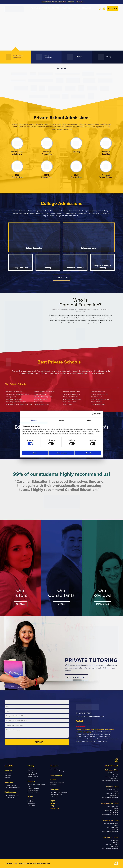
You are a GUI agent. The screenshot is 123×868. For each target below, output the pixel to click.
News (53, 803)
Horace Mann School (69, 402)
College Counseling (34, 248)
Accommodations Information (59, 793)
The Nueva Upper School (14, 399)
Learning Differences (33, 792)
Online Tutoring (32, 769)
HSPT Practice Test (47, 176)
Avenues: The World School (72, 399)
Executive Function (33, 790)
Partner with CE (56, 776)
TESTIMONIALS (102, 604)
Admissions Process (56, 794)
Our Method (8, 776)
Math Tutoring (31, 775)
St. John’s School (97, 397)
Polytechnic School (40, 394)
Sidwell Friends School (42, 404)
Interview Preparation (47, 153)
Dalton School (67, 404)
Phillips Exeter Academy (70, 397)
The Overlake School (98, 404)
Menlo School (39, 402)
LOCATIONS (63, 2)
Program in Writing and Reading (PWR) (36, 785)
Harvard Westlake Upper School (44, 392)
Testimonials (31, 804)
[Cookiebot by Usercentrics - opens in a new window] (93, 414)
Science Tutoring (32, 773)
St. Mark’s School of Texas (100, 394)
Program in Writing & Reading (103, 267)
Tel (100, 8)
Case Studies (31, 806)
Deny (35, 453)
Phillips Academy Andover (71, 394)
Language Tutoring (33, 777)
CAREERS (71, 2)
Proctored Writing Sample (106, 176)
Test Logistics (54, 796)
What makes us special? (57, 783)
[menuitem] (35, 8)
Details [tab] (61, 420)
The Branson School (41, 399)
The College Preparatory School (16, 402)
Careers (53, 780)
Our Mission (8, 774)
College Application (89, 248)
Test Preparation (11, 792)
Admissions (9, 782)
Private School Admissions (17, 153)
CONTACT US (62, 278)
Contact (113, 8)
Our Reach (31, 802)
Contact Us (55, 808)
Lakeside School (97, 402)
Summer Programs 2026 (49, 2)
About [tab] (89, 420)
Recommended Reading (57, 771)
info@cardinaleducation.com (93, 716)
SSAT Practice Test (76, 176)
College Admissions (10, 785)
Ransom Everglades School (71, 392)
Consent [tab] (34, 420)
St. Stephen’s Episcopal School (101, 399)
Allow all (88, 453)
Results (30, 797)
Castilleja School (11, 397)
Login (53, 801)
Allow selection (61, 453)
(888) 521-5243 (85, 713)
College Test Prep (20, 268)
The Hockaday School (98, 392)
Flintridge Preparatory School (44, 397)
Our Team (7, 778)
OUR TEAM (20, 604)
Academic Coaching (106, 153)
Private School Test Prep (11, 795)
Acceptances (31, 800)
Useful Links (54, 769)
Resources (54, 766)
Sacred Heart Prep (26, 404)
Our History (54, 785)
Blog (52, 806)
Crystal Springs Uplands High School (17, 394)
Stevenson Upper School (14, 392)
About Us (8, 771)
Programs (31, 781)
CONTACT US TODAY (76, 677)
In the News (80, 2)
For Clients (55, 789)
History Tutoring (32, 771)
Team (104, 9)
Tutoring (76, 152)
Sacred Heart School (12, 404)
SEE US (61, 604)
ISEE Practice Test (17, 176)
